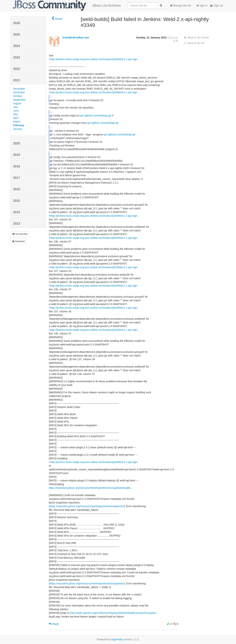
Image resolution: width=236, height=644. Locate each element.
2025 (17, 34)
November (19, 92)
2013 (17, 224)
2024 (17, 46)
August (17, 103)
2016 (17, 189)
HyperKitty (117, 639)
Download (18, 241)
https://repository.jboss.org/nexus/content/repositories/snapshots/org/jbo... (91, 488)
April (16, 118)
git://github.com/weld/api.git (96, 116)
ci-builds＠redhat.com (76, 38)
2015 (17, 201)
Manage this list (181, 6)
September (19, 100)
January (18, 129)
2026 (17, 23)
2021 (17, 80)
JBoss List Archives (67, 6)
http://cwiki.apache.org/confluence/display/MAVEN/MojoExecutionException (113, 613)
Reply (54, 624)
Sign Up (217, 6)
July (15, 107)
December (19, 89)
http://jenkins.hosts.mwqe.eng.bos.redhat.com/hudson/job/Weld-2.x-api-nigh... (95, 59)
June (16, 111)
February (19, 125)
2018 (17, 166)
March (17, 122)
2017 (17, 178)
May (15, 114)
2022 (17, 69)
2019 (17, 155)
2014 (17, 212)
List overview (20, 234)
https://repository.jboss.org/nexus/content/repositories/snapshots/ (87, 506)
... (51, 96)
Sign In (202, 6)
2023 (17, 57)
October (18, 96)
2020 (17, 143)
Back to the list (194, 43)
